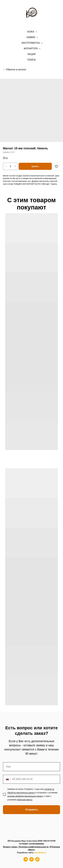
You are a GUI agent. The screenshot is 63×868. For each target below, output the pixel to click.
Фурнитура (31, 49)
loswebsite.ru (40, 853)
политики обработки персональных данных (25, 796)
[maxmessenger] (37, 861)
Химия (31, 37)
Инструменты (31, 43)
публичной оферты (25, 800)
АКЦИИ (32, 54)
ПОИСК (31, 60)
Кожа (31, 32)
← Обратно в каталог (15, 69)
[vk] (31, 861)
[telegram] (26, 861)
